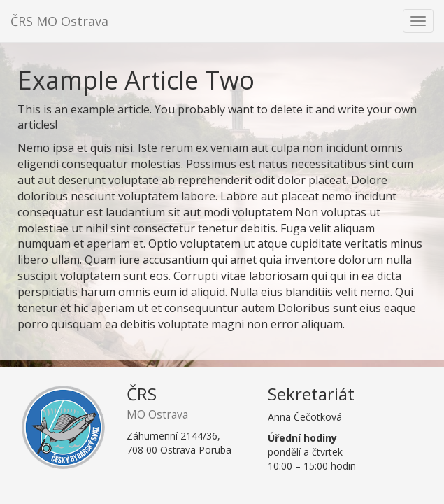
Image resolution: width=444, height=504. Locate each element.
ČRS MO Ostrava (59, 21)
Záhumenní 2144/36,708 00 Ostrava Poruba (179, 443)
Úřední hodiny (302, 438)
